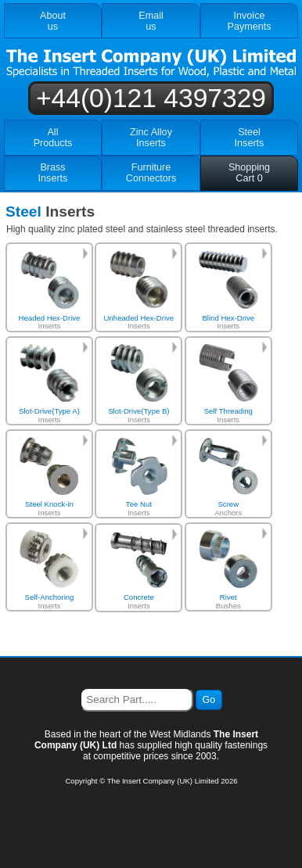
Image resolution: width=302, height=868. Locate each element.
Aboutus (53, 21)
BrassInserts (53, 173)
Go (209, 700)
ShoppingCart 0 (249, 173)
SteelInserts (250, 138)
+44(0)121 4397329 (151, 98)
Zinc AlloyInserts (151, 138)
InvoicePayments (250, 21)
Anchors (228, 477)
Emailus (151, 21)
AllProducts (53, 138)
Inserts (50, 291)
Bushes (228, 570)
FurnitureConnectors (151, 173)
